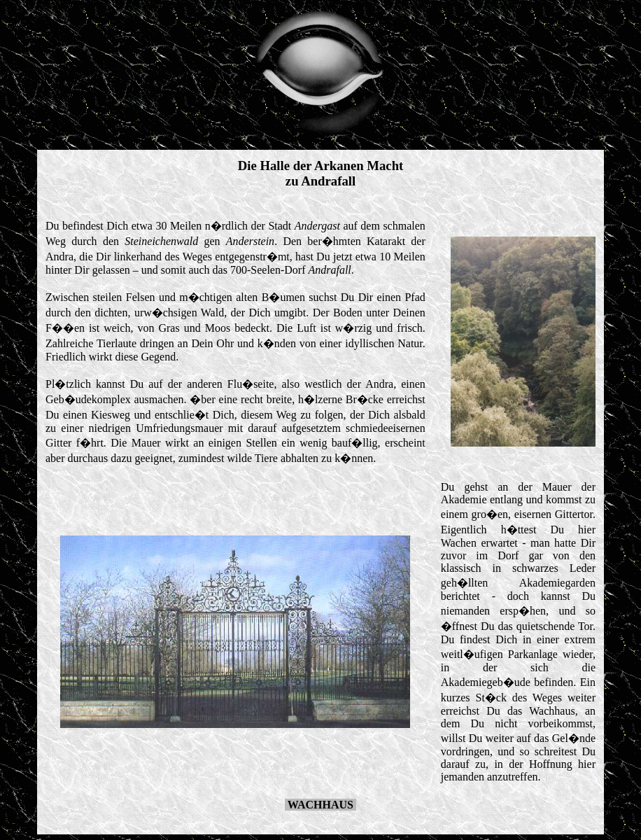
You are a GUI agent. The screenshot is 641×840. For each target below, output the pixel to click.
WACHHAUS (320, 805)
